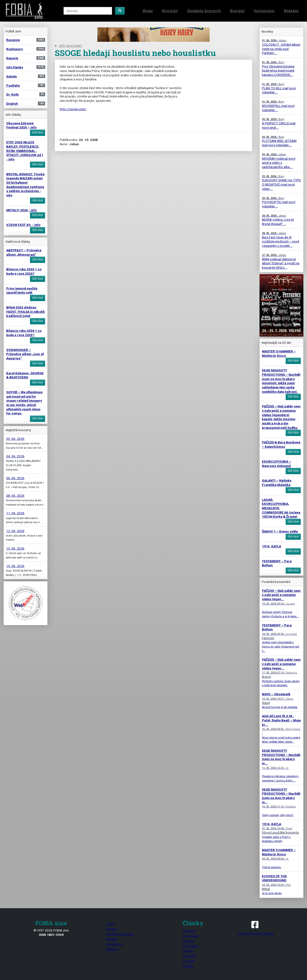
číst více (38, 133)
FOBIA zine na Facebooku (256, 928)
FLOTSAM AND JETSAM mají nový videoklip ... (279, 141)
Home (148, 11)
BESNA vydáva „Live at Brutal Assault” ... (278, 220)
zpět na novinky (68, 46)
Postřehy (189, 956)
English (188, 966)
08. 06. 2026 (15, 496)
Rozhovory (191, 936)
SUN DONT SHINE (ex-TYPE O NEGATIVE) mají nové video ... (281, 183)
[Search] (88, 11)
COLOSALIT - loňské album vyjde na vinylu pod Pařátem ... (281, 47)
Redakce (291, 11)
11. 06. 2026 (15, 513)
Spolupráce (264, 11)
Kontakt (237, 11)
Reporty (189, 941)
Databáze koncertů (204, 11)
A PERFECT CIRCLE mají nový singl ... (279, 123)
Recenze (189, 931)
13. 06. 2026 (15, 548)
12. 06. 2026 (15, 531)
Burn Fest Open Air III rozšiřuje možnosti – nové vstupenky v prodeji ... (280, 240)
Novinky (170, 11)
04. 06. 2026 (15, 456)
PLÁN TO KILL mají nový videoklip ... (279, 88)
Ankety (188, 951)
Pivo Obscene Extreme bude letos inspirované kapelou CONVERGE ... (278, 69)
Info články (191, 946)
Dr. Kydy (189, 961)
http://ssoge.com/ (73, 109)
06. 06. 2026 (15, 478)
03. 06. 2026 (15, 439)
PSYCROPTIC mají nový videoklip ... (279, 202)
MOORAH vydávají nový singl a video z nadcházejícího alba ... (279, 161)
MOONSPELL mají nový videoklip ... (278, 106)
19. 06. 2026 (15, 566)
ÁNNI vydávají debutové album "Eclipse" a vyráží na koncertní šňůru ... (281, 261)
